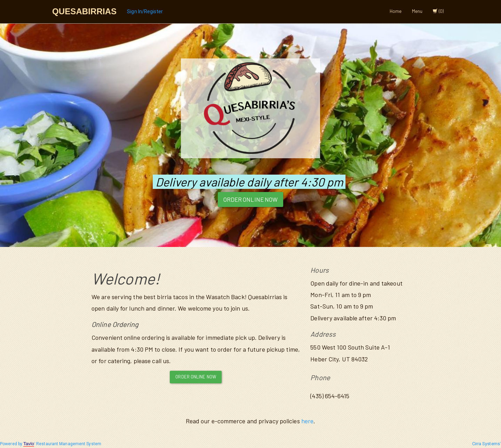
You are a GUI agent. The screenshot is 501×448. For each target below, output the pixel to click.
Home (396, 11)
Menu (417, 11)
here (307, 421)
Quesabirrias (84, 11)
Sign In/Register (145, 11)
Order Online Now (251, 199)
